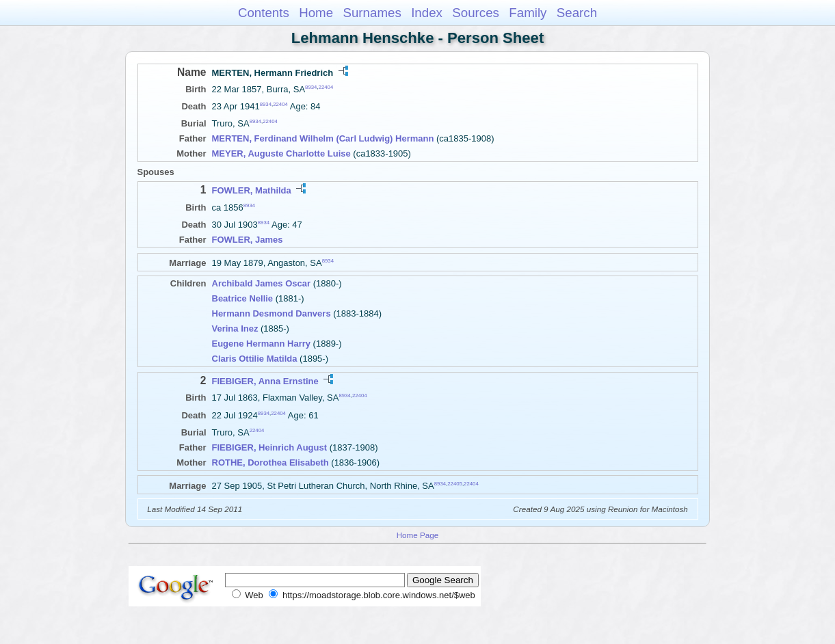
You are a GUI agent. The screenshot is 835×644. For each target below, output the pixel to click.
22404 (326, 87)
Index (427, 13)
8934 (311, 87)
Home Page (418, 535)
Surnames (372, 13)
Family (528, 13)
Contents (264, 13)
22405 (455, 483)
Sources (476, 13)
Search (577, 13)
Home (316, 13)
